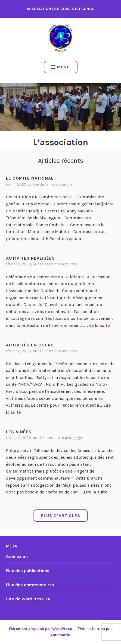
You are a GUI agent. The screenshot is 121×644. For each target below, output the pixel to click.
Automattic (60, 635)
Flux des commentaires (30, 585)
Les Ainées (19, 432)
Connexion (17, 557)
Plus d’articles (61, 516)
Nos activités (66, 264)
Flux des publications (28, 571)
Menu (60, 67)
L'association (61, 184)
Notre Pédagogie (68, 438)
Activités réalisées (30, 258)
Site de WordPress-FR (28, 599)
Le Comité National (30, 178)
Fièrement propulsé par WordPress (41, 629)
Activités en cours (30, 345)
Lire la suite (98, 325)
